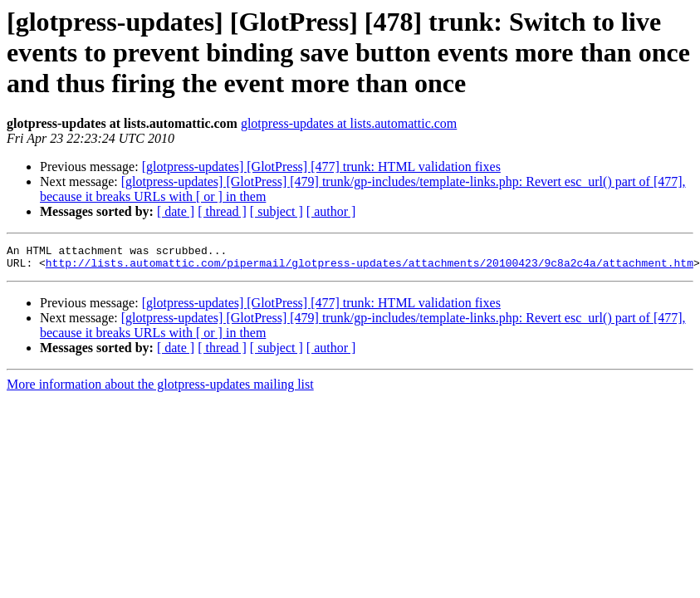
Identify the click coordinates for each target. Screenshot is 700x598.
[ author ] (331, 211)
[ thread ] (222, 211)
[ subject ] (277, 211)
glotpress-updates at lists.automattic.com (349, 123)
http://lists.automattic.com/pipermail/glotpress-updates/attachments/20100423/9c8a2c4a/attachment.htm (370, 267)
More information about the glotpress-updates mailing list (160, 389)
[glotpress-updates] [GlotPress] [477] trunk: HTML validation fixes (321, 167)
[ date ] (176, 211)
